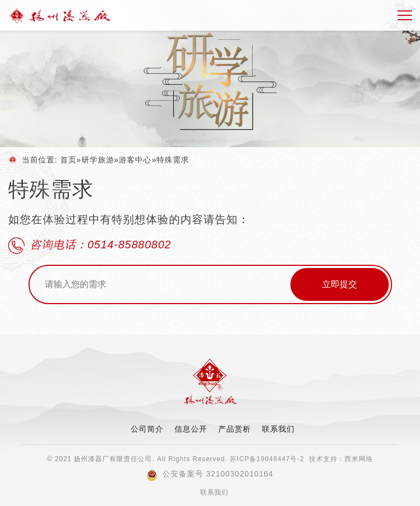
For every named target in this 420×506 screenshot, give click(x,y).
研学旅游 (98, 160)
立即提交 (340, 284)
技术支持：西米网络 (341, 459)
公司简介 (147, 429)
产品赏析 (235, 429)
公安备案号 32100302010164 (210, 474)
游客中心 (135, 160)
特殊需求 (173, 160)
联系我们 (278, 429)
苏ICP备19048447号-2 (267, 459)
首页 (68, 160)
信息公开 (191, 429)
